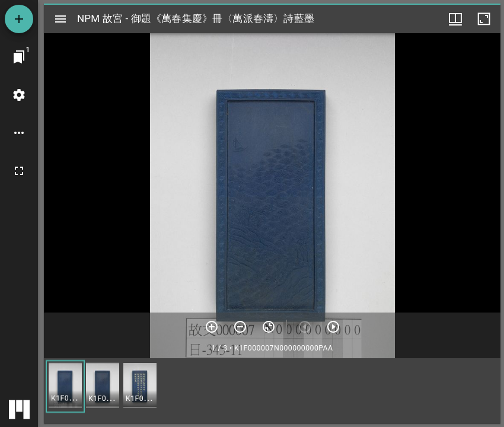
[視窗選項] (455, 19)
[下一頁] (333, 327)
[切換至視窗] (19, 57)
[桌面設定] (19, 95)
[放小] (240, 327)
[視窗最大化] (484, 19)
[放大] (212, 327)
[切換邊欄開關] (60, 19)
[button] (65, 386)
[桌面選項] (19, 133)
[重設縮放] (269, 327)
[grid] (272, 391)
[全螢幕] (19, 171)
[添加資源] (19, 19)
